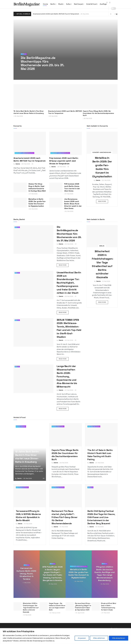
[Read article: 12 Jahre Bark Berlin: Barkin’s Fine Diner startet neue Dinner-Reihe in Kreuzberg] (31, 97)
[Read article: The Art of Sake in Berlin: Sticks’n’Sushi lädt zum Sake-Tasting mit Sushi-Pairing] (101, 435)
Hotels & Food (94, 426)
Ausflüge (103, 4)
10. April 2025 (80, 613)
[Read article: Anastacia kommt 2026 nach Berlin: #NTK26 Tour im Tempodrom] (65, 97)
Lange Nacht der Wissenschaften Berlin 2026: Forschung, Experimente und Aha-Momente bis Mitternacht (67, 376)
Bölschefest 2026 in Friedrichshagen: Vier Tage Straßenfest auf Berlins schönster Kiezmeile (31, 608)
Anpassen (82, 638)
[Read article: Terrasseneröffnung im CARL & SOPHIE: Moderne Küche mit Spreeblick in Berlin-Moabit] (30, 496)
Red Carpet (78, 4)
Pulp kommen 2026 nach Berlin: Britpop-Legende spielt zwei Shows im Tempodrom (64, 161)
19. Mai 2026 (28, 524)
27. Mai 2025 (105, 613)
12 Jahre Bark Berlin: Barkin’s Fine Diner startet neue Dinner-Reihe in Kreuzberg (29, 112)
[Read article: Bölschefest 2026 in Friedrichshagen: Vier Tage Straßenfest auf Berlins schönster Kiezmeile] (102, 236)
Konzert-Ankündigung (24, 153)
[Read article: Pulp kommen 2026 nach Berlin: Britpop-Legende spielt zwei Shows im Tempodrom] (65, 143)
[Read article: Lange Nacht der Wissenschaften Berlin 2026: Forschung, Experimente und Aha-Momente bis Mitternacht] (33, 379)
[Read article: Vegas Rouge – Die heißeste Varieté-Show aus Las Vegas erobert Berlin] (44, 606)
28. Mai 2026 (61, 167)
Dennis (18, 164)
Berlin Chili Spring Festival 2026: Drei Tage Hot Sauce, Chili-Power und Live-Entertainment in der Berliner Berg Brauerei (101, 517)
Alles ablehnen (99, 638)
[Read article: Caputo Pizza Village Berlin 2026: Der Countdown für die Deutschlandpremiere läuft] (100, 97)
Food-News (21, 427)
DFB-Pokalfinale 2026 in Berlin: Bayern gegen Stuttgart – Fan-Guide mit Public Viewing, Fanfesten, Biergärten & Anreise (52, 574)
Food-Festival (58, 426)
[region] (65, 636)
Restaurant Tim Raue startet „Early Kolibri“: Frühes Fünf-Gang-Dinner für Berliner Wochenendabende (65, 517)
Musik (61, 4)
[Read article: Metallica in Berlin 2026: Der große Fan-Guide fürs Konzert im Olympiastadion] (20, 203)
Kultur (68, 4)
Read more (103, 201)
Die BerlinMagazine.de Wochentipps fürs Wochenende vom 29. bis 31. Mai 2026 (69, 234)
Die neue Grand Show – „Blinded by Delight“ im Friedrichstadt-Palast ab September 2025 (83, 607)
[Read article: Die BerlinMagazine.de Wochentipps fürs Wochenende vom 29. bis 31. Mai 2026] (33, 239)
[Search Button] (117, 14)
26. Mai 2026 (33, 209)
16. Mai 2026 (104, 584)
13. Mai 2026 (64, 527)
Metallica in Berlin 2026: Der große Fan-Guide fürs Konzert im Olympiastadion (78, 574)
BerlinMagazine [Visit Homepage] (27, 4)
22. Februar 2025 (55, 613)
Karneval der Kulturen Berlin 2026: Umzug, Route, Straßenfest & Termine (26, 574)
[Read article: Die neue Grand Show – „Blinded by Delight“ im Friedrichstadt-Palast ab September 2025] (70, 606)
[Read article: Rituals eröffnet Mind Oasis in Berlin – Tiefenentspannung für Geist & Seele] (96, 606)
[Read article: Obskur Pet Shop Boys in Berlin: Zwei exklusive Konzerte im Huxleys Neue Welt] (20, 187)
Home (45, 4)
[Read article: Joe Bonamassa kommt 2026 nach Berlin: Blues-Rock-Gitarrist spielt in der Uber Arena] (56, 203)
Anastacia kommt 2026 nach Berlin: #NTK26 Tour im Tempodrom (56, 14)
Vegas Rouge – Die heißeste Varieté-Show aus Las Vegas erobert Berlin (57, 607)
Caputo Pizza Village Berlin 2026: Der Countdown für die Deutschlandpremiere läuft (98, 113)
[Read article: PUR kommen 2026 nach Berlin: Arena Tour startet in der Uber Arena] (56, 187)
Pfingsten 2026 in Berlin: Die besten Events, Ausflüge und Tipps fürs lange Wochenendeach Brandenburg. (105, 574)
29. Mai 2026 (26, 164)
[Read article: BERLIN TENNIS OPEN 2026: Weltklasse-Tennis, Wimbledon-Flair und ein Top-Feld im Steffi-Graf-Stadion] (33, 332)
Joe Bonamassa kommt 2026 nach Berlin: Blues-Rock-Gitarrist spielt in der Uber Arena (73, 204)
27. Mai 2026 (33, 194)
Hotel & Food (91, 4)
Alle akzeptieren (119, 638)
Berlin (53, 4)
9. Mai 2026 (106, 281)
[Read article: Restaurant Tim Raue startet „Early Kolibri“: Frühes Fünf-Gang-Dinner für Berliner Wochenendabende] (65, 496)
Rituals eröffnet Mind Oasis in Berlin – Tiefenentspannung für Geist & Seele (109, 607)
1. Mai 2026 (26, 583)
